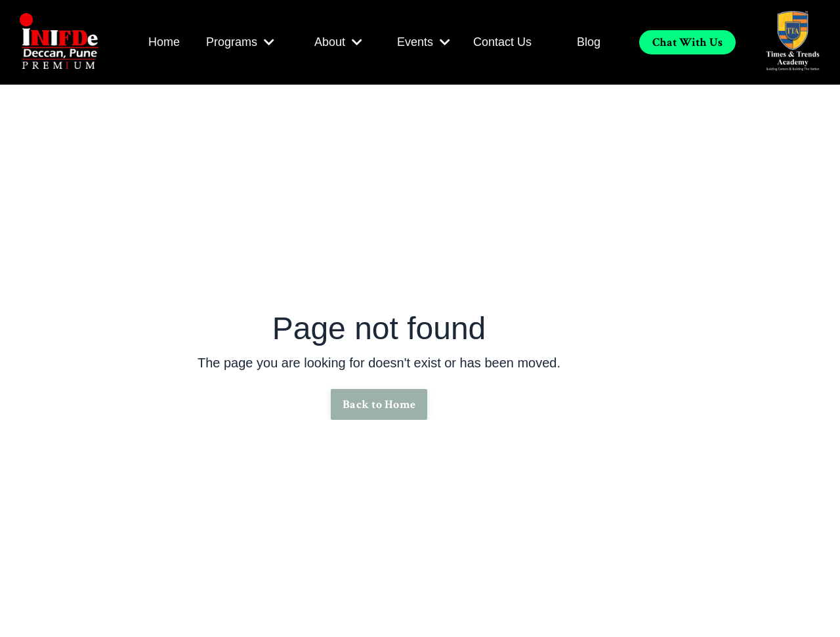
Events (424, 42)
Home (164, 42)
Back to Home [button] (379, 404)
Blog (589, 42)
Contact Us (502, 42)
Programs (240, 42)
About (338, 42)
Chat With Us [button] (687, 42)
